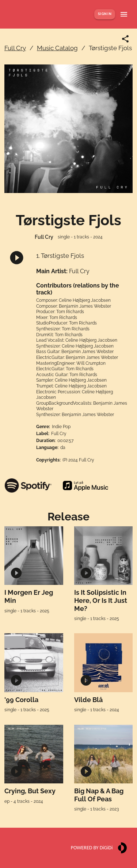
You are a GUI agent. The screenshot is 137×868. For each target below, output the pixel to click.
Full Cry (15, 48)
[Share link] (125, 39)
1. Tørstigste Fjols (60, 256)
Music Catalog (57, 48)
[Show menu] (124, 14)
